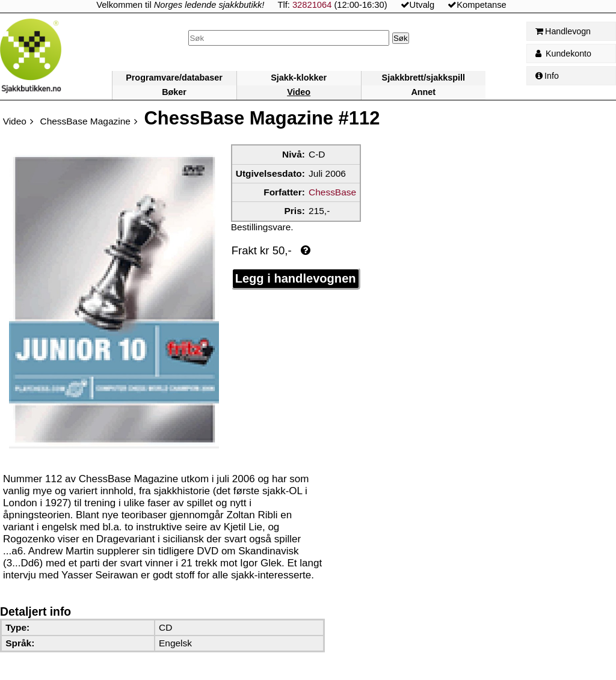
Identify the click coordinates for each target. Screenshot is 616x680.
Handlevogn (563, 31)
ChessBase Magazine (85, 121)
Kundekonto (563, 54)
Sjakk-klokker (299, 78)
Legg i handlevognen (296, 278)
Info (547, 76)
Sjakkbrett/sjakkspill (423, 78)
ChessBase (332, 192)
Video (299, 92)
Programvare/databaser (174, 78)
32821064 (312, 5)
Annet (423, 92)
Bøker (174, 92)
